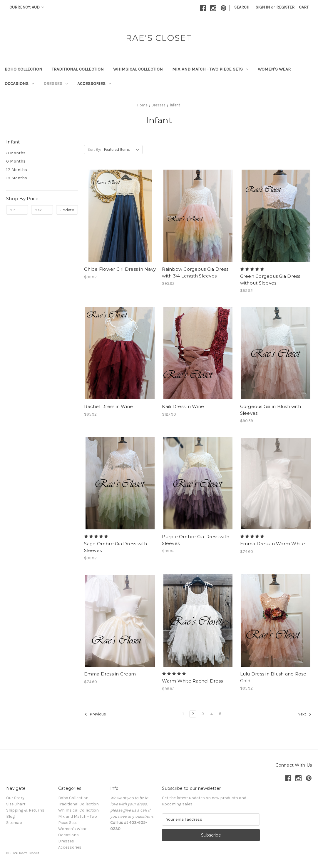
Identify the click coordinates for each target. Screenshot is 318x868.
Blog (10, 816)
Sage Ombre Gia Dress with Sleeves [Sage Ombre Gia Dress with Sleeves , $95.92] (116, 547)
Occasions (19, 83)
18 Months (17, 178)
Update (67, 210)
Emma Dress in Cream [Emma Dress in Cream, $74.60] (110, 674)
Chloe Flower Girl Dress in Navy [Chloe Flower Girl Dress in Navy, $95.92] (120, 269)
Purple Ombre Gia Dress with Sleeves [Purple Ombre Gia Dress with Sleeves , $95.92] (196, 540)
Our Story (15, 798)
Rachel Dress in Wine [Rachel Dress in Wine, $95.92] (108, 406)
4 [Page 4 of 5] (212, 714)
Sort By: (94, 149)
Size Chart (16, 804)
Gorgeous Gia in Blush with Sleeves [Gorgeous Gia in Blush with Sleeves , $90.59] (271, 410)
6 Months (16, 161)
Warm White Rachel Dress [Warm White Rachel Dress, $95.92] (192, 681)
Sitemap (14, 823)
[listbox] (123, 150)
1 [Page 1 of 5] (183, 714)
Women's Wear (274, 69)
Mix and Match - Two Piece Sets (210, 69)
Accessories (94, 83)
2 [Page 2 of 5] (193, 714)
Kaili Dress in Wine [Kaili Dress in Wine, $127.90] (183, 406)
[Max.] (42, 210)
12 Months (17, 170)
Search (242, 7)
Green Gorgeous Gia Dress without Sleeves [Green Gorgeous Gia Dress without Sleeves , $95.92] (270, 280)
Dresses (56, 83)
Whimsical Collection (138, 69)
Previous (95, 714)
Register (285, 7)
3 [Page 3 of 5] (203, 714)
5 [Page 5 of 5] (220, 714)
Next (304, 714)
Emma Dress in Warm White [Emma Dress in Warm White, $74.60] (273, 544)
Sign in (263, 7)
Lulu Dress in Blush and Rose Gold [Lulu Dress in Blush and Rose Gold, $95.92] (273, 677)
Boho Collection (24, 69)
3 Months (16, 153)
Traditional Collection (78, 69)
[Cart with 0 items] (304, 7)
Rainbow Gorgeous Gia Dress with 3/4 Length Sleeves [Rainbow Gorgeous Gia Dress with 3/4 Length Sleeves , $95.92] (195, 272)
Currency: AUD (27, 7)
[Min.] (17, 210)
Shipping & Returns (25, 810)
